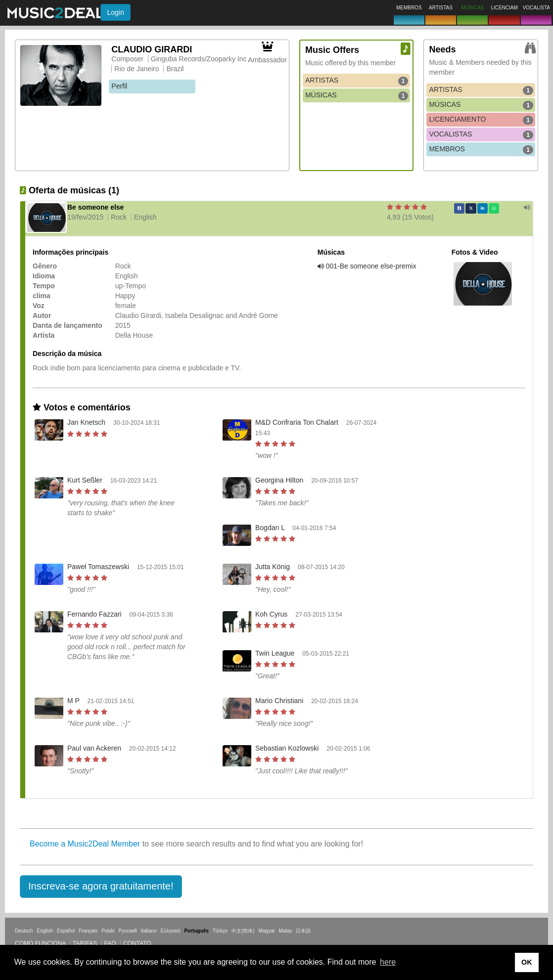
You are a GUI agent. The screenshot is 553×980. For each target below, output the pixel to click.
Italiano (148, 931)
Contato (137, 943)
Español (66, 931)
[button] (101, 887)
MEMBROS (481, 149)
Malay (286, 931)
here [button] (388, 962)
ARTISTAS (357, 81)
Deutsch (24, 931)
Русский (128, 931)
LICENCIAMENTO (481, 120)
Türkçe (220, 931)
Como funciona (40, 943)
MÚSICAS (357, 95)
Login (115, 12)
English (45, 931)
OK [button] (527, 962)
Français (88, 931)
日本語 (303, 931)
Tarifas (85, 943)
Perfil (119, 86)
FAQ (110, 943)
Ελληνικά (171, 931)
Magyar (266, 931)
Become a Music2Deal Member (85, 844)
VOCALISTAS (481, 134)
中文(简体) (243, 931)
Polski (108, 931)
